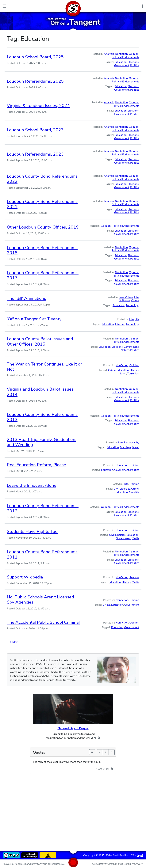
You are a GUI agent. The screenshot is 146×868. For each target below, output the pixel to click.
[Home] (73, 6)
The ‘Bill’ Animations (27, 298)
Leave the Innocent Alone (32, 485)
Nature (125, 350)
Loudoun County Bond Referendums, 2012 (43, 508)
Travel (136, 447)
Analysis (109, 54)
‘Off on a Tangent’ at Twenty (34, 319)
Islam (123, 373)
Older (12, 642)
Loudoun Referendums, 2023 (35, 154)
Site (137, 319)
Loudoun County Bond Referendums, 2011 (43, 554)
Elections (133, 62)
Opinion (134, 54)
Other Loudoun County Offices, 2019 (43, 227)
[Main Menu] (4, 6)
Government (122, 65)
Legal (140, 855)
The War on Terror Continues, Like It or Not (44, 367)
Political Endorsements (125, 57)
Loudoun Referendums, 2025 (35, 81)
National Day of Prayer (73, 728)
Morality (134, 492)
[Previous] (100, 752)
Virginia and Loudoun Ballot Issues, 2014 (41, 392)
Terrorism (133, 373)
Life (136, 297)
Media (135, 538)
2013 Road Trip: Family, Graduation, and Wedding (42, 442)
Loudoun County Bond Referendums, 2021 (43, 204)
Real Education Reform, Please (36, 465)
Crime (112, 370)
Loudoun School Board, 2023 (35, 130)
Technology (132, 305)
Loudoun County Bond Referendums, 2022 (43, 179)
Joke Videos (126, 297)
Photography (131, 442)
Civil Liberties (122, 489)
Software (125, 300)
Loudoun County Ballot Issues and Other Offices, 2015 (40, 341)
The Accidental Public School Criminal (43, 622)
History (134, 370)
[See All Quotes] (92, 752)
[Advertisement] (73, 810)
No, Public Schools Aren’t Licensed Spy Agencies (40, 600)
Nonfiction (121, 54)
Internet (120, 324)
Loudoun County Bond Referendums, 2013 (43, 417)
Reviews (134, 577)
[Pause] (106, 752)
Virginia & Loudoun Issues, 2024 (38, 106)
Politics (135, 65)
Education (121, 62)
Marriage (125, 447)
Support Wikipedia (25, 577)
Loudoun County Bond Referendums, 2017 (43, 275)
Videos (135, 300)
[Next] (112, 752)
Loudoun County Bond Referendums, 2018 (43, 250)
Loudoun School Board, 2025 (35, 57)
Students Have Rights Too (32, 531)
